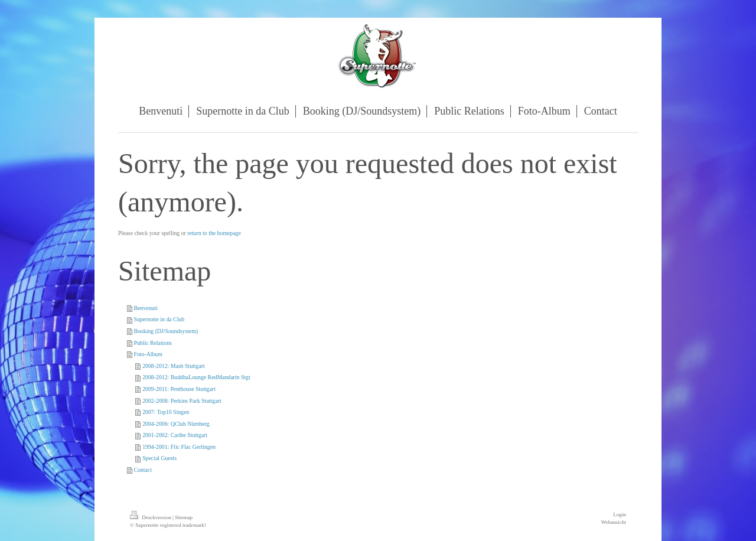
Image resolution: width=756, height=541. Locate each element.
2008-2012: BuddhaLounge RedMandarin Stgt (196, 377)
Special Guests (159, 458)
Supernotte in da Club (159, 319)
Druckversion (151, 517)
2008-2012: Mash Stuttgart (174, 366)
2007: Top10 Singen (166, 412)
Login (620, 514)
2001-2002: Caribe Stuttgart (175, 435)
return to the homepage (214, 233)
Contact (142, 470)
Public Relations (153, 343)
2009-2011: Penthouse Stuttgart (179, 389)
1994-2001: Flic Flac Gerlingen (179, 447)
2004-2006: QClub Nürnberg (176, 424)
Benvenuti (145, 308)
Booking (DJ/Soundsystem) (166, 331)
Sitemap (184, 517)
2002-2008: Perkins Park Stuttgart (182, 401)
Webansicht (614, 522)
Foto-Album (148, 354)
